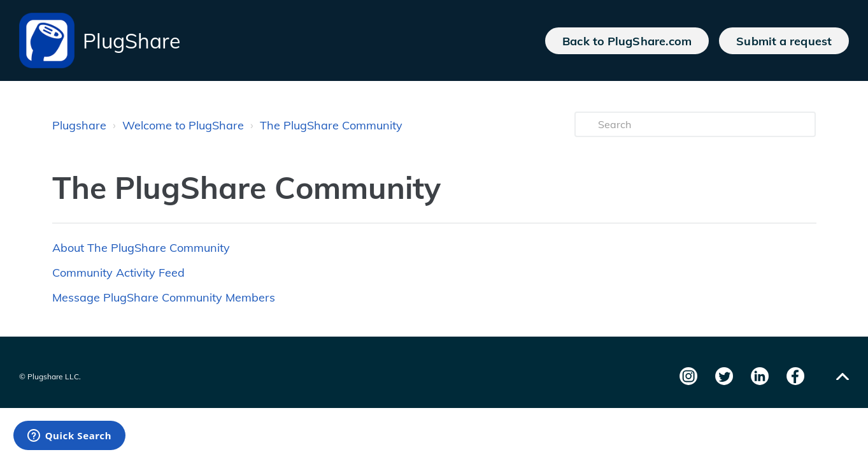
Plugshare (79, 125)
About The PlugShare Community (141, 248)
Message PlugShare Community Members (164, 297)
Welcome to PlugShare (183, 125)
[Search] (695, 124)
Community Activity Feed (118, 273)
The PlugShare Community (331, 125)
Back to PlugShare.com (627, 41)
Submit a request (784, 41)
